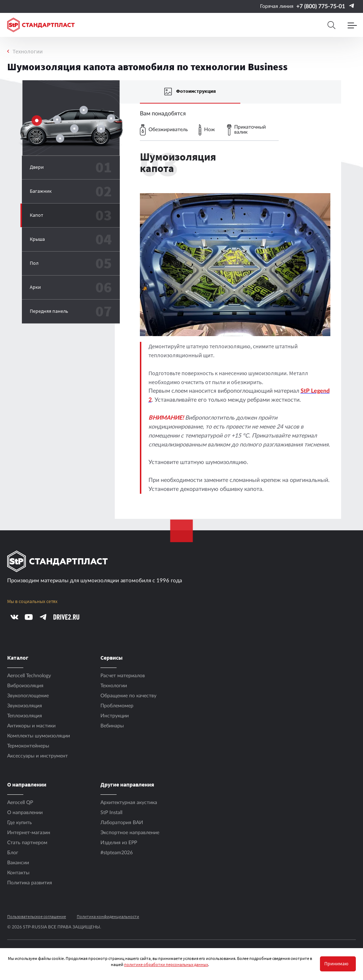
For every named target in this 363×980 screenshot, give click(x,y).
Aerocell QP (20, 803)
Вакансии (18, 863)
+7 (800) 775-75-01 (321, 6)
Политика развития (30, 883)
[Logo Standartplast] (41, 25)
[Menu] (352, 25)
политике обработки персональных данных (166, 964)
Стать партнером (27, 843)
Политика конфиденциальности (108, 917)
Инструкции (115, 716)
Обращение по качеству (128, 696)
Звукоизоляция (25, 706)
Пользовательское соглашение (37, 917)
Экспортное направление (130, 833)
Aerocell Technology (29, 676)
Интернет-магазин (29, 833)
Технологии (28, 51)
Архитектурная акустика (129, 803)
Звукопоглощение (28, 696)
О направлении (25, 813)
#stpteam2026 (117, 853)
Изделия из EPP (119, 843)
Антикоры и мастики (31, 726)
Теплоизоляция (25, 716)
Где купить (20, 823)
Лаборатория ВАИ (122, 823)
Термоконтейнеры (28, 746)
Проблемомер (117, 706)
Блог (13, 853)
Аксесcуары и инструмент (37, 756)
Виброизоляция (25, 686)
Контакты (18, 873)
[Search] (331, 25)
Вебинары (112, 726)
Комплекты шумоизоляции (39, 736)
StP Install (111, 813)
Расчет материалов (123, 676)
